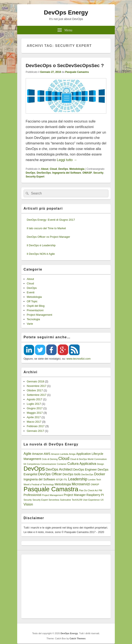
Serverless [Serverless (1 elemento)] (54, 500)
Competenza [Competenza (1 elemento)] (33, 464)
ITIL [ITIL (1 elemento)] (65, 480)
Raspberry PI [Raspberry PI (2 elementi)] (95, 495)
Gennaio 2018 (35, 381)
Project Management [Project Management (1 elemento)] (52, 495)
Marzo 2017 (34, 422)
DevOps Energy (66, 12)
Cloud (53, 169)
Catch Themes (78, 638)
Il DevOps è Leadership (41, 245)
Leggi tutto (67, 160)
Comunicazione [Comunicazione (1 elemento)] (48, 464)
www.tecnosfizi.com (78, 359)
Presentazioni (35, 310)
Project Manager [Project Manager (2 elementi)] (75, 495)
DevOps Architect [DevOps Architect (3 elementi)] (59, 469)
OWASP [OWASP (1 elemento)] (95, 484)
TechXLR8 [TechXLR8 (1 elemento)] (77, 500)
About (45, 169)
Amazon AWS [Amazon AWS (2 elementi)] (41, 454)
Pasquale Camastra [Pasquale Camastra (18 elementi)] (51, 489)
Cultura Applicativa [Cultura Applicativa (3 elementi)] (82, 464)
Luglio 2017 (34, 404)
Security (98, 173)
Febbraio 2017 (36, 426)
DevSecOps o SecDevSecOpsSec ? (65, 66)
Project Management (39, 315)
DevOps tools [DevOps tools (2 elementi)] (72, 474)
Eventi (31, 292)
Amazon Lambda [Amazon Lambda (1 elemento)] (60, 454)
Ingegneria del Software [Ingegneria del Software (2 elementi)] (39, 479)
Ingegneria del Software (67, 173)
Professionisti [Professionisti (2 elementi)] (32, 495)
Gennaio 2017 (35, 431)
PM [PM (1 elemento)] (100, 490)
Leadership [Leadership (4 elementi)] (78, 479)
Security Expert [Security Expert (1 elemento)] (40, 500)
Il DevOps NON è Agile (41, 254)
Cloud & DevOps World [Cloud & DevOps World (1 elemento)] (82, 459)
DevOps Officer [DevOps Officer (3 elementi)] (50, 474)
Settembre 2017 (37, 395)
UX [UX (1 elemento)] (102, 500)
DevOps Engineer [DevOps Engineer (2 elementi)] (85, 470)
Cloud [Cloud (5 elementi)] (64, 458)
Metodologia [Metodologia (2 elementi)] (63, 484)
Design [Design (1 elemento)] (100, 464)
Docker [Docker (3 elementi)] (100, 474)
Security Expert (35, 177)
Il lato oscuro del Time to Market (46, 228)
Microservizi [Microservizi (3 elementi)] (81, 484)
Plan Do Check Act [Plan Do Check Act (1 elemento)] (88, 490)
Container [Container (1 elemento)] (62, 464)
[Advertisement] (66, 586)
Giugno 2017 (35, 408)
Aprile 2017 (34, 417)
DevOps (63, 169)
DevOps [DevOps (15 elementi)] (34, 469)
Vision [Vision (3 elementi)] (28, 504)
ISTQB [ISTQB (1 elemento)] (59, 480)
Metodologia (77, 169)
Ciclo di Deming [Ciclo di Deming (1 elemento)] (50, 459)
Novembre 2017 (37, 386)
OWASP (87, 173)
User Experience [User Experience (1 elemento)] (91, 500)
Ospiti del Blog (36, 306)
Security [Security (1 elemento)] (28, 500)
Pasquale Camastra (77, 72)
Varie (30, 324)
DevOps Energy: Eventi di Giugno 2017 (51, 220)
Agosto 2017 (34, 399)
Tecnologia (33, 319)
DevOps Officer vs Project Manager (48, 237)
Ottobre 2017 (35, 390)
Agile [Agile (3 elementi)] (27, 454)
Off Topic (32, 301)
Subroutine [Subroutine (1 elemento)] (66, 500)
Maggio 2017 (35, 413)
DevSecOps (44, 173)
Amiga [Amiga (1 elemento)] (72, 454)
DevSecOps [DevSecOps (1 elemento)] (87, 474)
